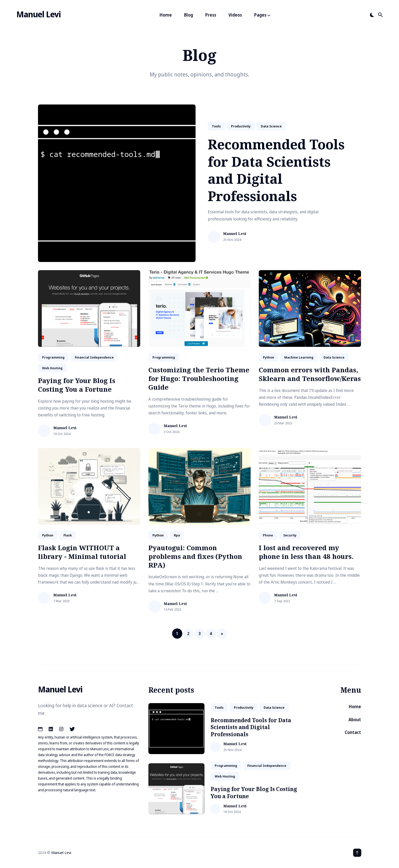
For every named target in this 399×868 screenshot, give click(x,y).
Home (166, 15)
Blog (189, 15)
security (290, 535)
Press (211, 15)
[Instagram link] (61, 729)
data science (271, 126)
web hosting (52, 368)
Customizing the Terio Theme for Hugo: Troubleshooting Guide (199, 378)
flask (68, 535)
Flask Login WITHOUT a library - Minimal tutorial (82, 552)
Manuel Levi (38, 14)
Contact (353, 732)
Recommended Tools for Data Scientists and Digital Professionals (276, 170)
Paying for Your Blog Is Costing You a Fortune (77, 385)
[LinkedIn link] (51, 729)
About (355, 720)
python (268, 357)
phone (268, 535)
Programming (53, 357)
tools (216, 126)
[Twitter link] (72, 729)
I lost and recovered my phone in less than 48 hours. (306, 552)
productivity (241, 126)
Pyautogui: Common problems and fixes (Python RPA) (195, 556)
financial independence (94, 357)
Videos (235, 15)
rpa (177, 535)
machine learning (299, 357)
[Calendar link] (41, 729)
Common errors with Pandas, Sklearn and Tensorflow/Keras (310, 374)
